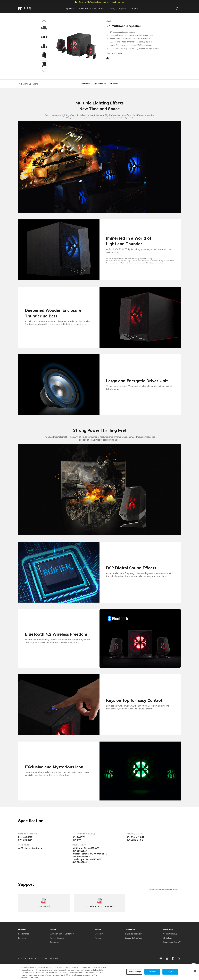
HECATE (54, 958)
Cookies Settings (134, 972)
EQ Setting (168, 938)
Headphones (24, 934)
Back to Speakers (30, 84)
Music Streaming (170, 934)
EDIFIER (22, 958)
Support (134, 9)
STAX (45, 958)
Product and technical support (164, 890)
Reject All (152, 972)
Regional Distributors (134, 934)
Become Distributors (133, 938)
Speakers (22, 938)
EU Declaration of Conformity (62, 934)
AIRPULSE (34, 958)
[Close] (195, 971)
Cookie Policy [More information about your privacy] (33, 977)
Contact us (54, 942)
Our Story (99, 934)
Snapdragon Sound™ (172, 942)
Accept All (170, 972)
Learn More (121, 2)
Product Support (57, 938)
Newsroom (99, 938)
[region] (99, 972)
